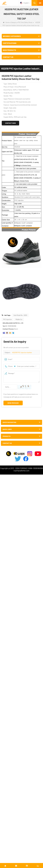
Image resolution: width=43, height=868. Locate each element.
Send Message (13, 403)
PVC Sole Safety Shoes (25, 22)
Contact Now (10, 123)
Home (6, 22)
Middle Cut (19, 319)
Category (14, 22)
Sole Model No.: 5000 (20, 315)
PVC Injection (8, 319)
